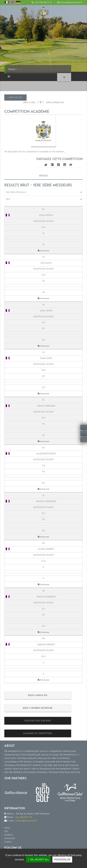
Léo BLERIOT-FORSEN (31, 454)
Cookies (8, 842)
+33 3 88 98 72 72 (43, 3)
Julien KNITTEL (29, 310)
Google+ (58, 165)
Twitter (46, 165)
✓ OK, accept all (38, 859)
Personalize (62, 859)
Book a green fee (38, 695)
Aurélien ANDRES (30, 549)
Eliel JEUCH (29, 263)
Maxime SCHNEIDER (31, 597)
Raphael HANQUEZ (30, 644)
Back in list (15, 97)
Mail (71, 165)
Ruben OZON (29, 358)
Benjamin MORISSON (31, 501)
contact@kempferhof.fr (71, 3)
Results (43, 176)
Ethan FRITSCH (29, 215)
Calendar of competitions (38, 733)
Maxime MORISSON (30, 406)
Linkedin (65, 165)
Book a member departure (38, 708)
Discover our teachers (38, 721)
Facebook (52, 165)
